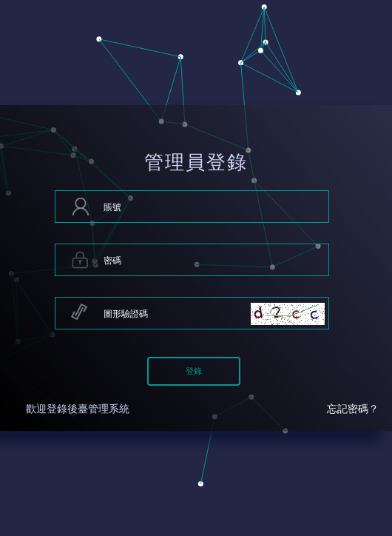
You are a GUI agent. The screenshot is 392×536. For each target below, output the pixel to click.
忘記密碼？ (353, 409)
